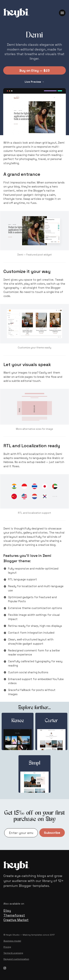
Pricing (7, 947)
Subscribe (52, 833)
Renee (18, 721)
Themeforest (14, 915)
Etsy (7, 910)
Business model (12, 941)
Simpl (34, 763)
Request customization (16, 959)
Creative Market (16, 920)
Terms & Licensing (13, 953)
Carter (51, 721)
